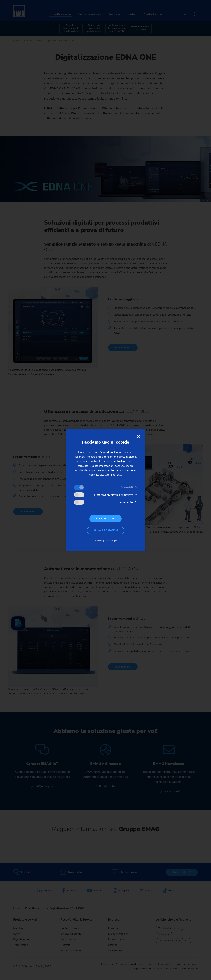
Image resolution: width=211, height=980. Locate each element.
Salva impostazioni (106, 530)
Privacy (98, 541)
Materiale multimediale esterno (113, 495)
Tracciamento (124, 502)
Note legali (112, 541)
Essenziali (127, 487)
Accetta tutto (105, 519)
